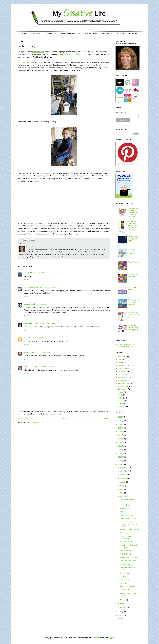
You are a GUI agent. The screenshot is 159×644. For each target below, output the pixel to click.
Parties (120, 392)
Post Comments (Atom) (36, 422)
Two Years (123, 583)
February (124, 604)
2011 (120, 615)
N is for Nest (124, 580)
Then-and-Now (125, 564)
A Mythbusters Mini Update (129, 530)
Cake (119, 360)
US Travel (121, 407)
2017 (120, 450)
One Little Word (123, 386)
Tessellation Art (133, 262)
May (122, 493)
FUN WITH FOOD (107, 34)
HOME (24, 34)
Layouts (120, 374)
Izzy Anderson (29, 352)
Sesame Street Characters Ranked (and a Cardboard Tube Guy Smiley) (128, 227)
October (123, 475)
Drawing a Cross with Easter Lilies (132, 252)
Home (64, 418)
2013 (120, 464)
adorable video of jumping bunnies (73, 54)
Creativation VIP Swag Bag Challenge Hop (133, 328)
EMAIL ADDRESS (122, 112)
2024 (120, 424)
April (122, 497)
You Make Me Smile (127, 542)
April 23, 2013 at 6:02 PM (44, 352)
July (122, 486)
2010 (120, 619)
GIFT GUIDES (133, 34)
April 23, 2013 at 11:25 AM (45, 323)
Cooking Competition (125, 366)
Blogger (111, 638)
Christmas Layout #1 (127, 551)
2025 (120, 421)
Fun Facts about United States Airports (133, 302)
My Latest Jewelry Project (129, 557)
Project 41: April (125, 554)
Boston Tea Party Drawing (133, 289)
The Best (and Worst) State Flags (133, 239)
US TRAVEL (120, 34)
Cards (120, 363)
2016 (120, 454)
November (124, 471)
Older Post (106, 418)
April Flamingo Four (127, 515)
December (124, 468)
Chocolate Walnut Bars (128, 561)
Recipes (120, 401)
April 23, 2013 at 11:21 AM (45, 304)
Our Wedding (123, 389)
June (122, 489)
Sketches (121, 404)
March (123, 600)
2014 (120, 461)
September (124, 479)
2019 (120, 443)
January (123, 607)
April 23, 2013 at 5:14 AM (44, 273)
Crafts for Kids (123, 369)
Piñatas (120, 395)
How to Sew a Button (127, 587)
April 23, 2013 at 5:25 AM (48, 287)
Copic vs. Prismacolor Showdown (127, 504)
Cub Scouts (122, 372)
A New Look (124, 512)
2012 (120, 612)
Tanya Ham (28, 338)
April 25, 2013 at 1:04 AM (46, 367)
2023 (120, 428)
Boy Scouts (122, 357)
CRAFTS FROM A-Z (51, 34)
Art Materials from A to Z (132, 276)
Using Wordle (125, 590)
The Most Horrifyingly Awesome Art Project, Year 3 (129, 524)
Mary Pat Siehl (29, 273)
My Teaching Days (124, 383)
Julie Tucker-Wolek (31, 287)
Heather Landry (30, 323)
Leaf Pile (123, 576)
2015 (120, 457)
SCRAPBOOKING (91, 34)
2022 (120, 432)
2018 (120, 446)
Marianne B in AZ (30, 367)
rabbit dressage (38, 52)
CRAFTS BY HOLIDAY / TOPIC (71, 34)
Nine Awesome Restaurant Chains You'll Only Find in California (133, 212)
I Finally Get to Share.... (128, 500)
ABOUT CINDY (36, 34)
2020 (120, 439)
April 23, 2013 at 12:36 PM (42, 338)
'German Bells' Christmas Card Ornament (133, 315)
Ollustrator (95, 638)
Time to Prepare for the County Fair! (128, 537)
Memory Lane (123, 380)
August (123, 482)
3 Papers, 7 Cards (126, 508)
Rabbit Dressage (126, 533)
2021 (120, 435)
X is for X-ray (124, 573)
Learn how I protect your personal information (126, 346)
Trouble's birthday (28, 62)
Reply (26, 280)
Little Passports (123, 377)
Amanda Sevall (30, 304)
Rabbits (27, 244)
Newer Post (23, 418)
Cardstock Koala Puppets (129, 519)
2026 (120, 417)
